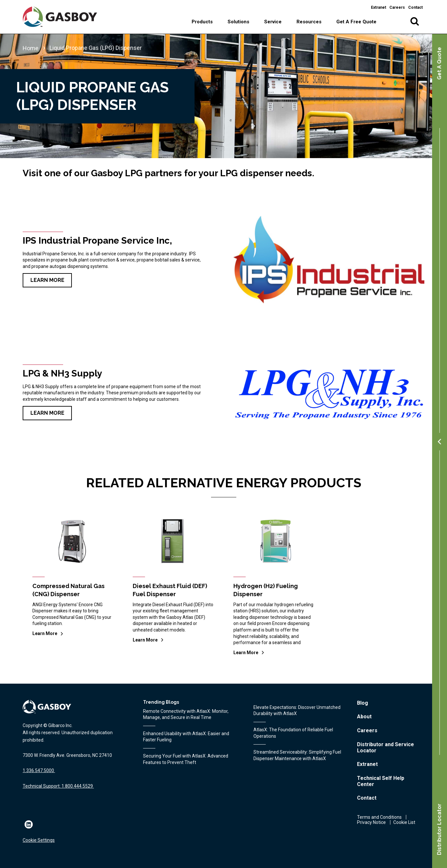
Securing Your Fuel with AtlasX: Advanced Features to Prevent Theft (186, 759)
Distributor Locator (439, 829)
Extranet (379, 7)
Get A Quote (439, 63)
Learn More (47, 280)
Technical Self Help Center (381, 781)
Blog (363, 703)
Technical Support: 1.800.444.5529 (58, 786)
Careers (397, 7)
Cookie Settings (39, 840)
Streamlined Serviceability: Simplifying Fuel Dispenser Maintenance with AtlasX (297, 755)
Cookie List (404, 822)
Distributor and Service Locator (386, 747)
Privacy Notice (371, 822)
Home (31, 48)
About (364, 717)
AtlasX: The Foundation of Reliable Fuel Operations (293, 733)
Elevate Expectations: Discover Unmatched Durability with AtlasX (297, 711)
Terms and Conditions (379, 817)
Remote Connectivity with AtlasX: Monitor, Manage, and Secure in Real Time (186, 714)
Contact (415, 7)
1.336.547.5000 (38, 770)
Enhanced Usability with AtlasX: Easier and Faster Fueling (186, 737)
